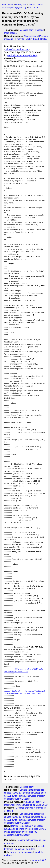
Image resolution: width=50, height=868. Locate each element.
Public (32, 5)
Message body (27, 30)
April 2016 (33, 8)
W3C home (7, 5)
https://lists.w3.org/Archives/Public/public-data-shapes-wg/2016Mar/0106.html (25, 692)
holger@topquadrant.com (17, 49)
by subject (20, 849)
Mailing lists (21, 5)
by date (41, 846)
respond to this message (29, 840)
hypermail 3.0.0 (39, 860)
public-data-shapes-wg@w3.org (22, 55)
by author (30, 849)
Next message (31, 36)
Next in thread (32, 39)
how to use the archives (21, 852)
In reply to (19, 39)
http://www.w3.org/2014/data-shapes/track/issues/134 (24, 670)
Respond (39, 30)
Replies (44, 39)
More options (10, 33)
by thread (9, 849)
